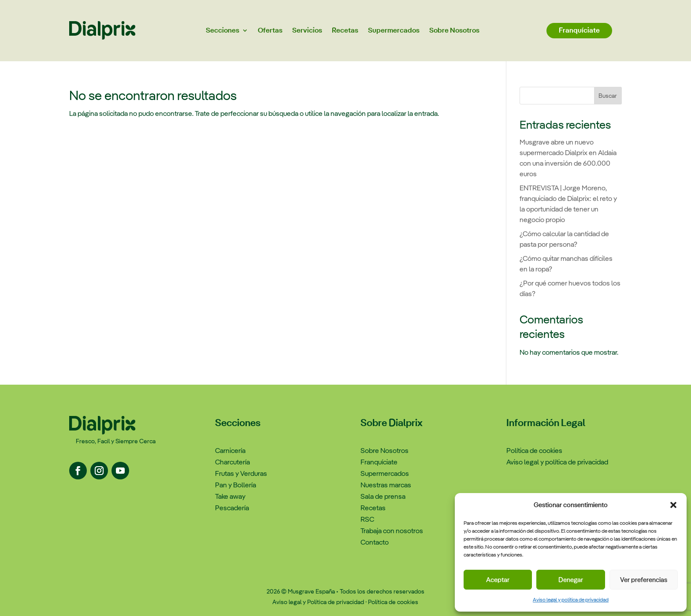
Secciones (223, 30)
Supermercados (394, 30)
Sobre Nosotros (454, 30)
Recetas (345, 30)
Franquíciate (579, 30)
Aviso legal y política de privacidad (571, 600)
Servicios (307, 30)
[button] (673, 505)
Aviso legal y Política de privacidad (318, 602)
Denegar (571, 580)
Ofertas (270, 30)
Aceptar (498, 580)
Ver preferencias (644, 580)
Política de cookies (393, 602)
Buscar (608, 96)
